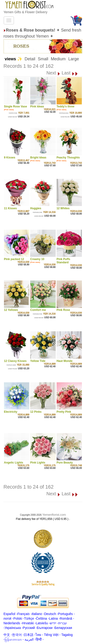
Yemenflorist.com (54, 515)
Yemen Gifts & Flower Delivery (25, 12)
